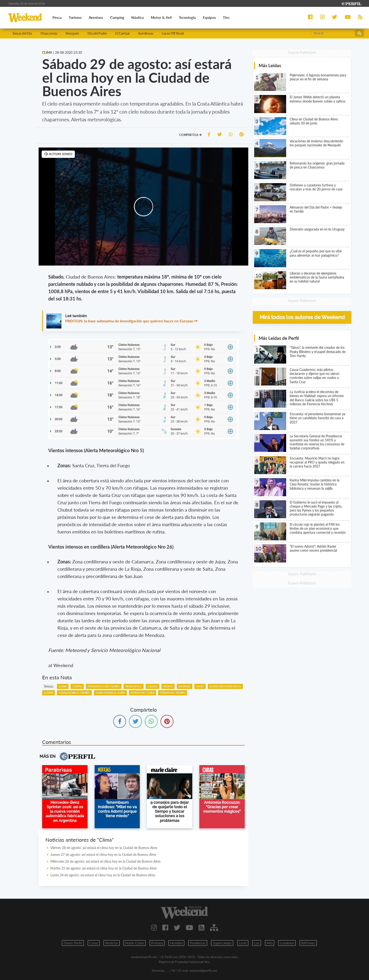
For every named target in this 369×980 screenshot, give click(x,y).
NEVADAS (184, 687)
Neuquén (72, 34)
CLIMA (63, 687)
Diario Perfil (73, 943)
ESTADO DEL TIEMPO (173, 693)
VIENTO (168, 687)
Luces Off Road (173, 34)
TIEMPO (77, 687)
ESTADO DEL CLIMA (142, 693)
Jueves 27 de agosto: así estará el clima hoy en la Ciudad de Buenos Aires (103, 855)
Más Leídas (270, 66)
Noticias (112, 943)
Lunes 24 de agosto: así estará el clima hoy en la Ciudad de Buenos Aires (103, 875)
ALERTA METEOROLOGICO (225, 687)
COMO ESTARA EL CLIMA (110, 693)
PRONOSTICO (134, 687)
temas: (49, 687)
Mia (270, 943)
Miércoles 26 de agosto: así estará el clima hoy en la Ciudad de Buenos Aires (105, 862)
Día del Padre (97, 34)
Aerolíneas (146, 34)
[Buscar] (333, 33)
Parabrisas (198, 943)
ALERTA (48, 693)
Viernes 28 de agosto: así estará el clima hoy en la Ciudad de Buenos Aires (104, 848)
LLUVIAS (152, 687)
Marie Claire (135, 943)
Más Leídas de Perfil (279, 338)
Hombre (176, 943)
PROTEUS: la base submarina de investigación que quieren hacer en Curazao (129, 321)
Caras (94, 943)
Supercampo (222, 943)
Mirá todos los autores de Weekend (302, 318)
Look (243, 943)
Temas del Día (22, 34)
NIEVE (200, 687)
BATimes (308, 943)
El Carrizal (122, 34)
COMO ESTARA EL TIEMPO (74, 693)
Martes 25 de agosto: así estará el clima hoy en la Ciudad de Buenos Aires (104, 868)
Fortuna (157, 943)
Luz (257, 943)
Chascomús (49, 34)
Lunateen (287, 943)
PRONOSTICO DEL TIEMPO (104, 687)
